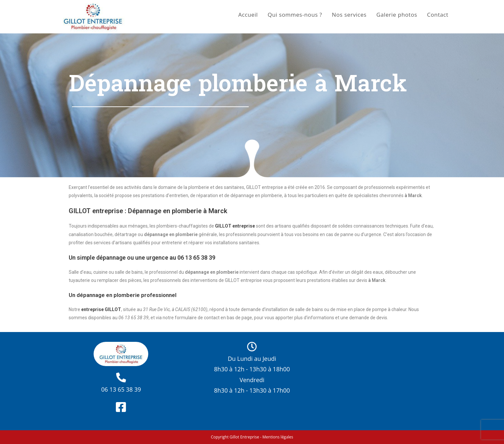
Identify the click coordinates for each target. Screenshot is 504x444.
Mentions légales (278, 437)
